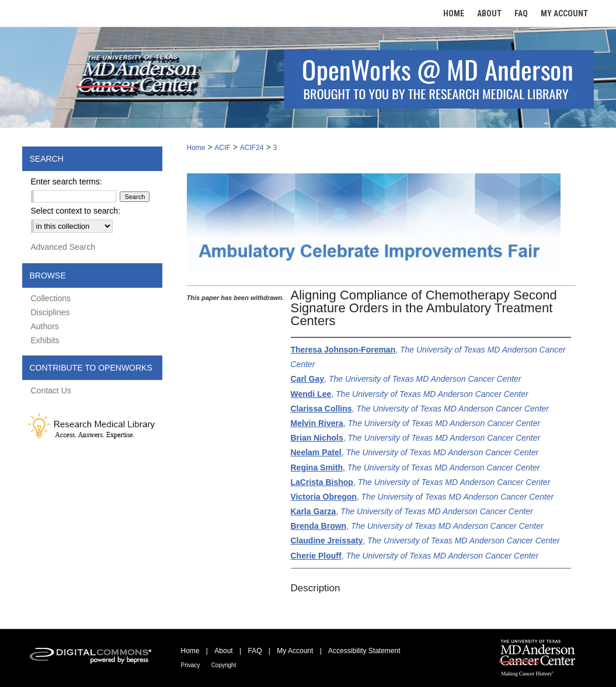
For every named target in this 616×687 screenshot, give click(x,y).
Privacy (191, 665)
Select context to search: (76, 211)
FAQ (255, 651)
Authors (45, 326)
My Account (295, 651)
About (223, 651)
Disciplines (51, 312)
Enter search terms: (67, 182)
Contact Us (51, 390)
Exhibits (45, 340)
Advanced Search (63, 247)
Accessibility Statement (364, 651)
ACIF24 (252, 148)
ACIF (222, 148)
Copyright (224, 665)
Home (196, 148)
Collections (51, 298)
